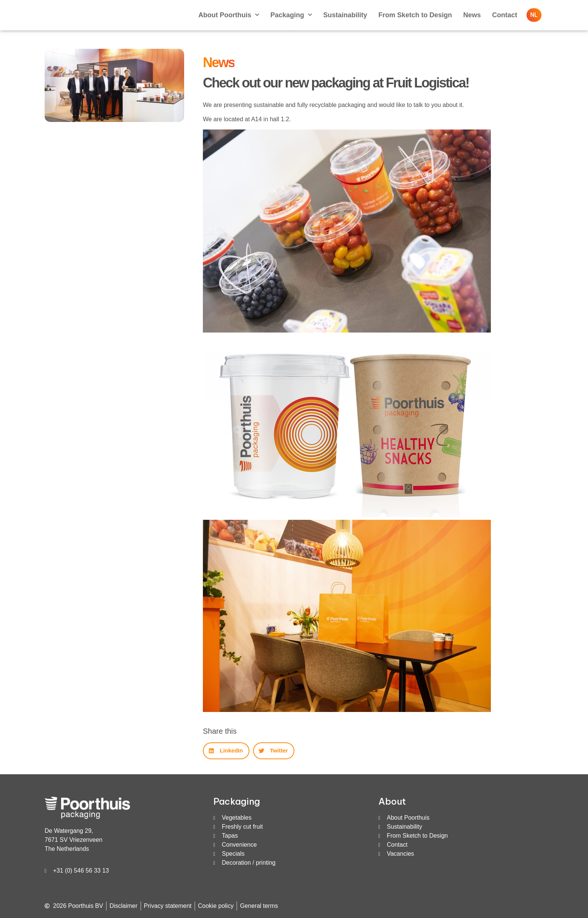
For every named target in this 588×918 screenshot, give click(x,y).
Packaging (291, 15)
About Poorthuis (229, 15)
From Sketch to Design (415, 15)
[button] (226, 751)
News (472, 15)
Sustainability (345, 15)
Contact (505, 15)
